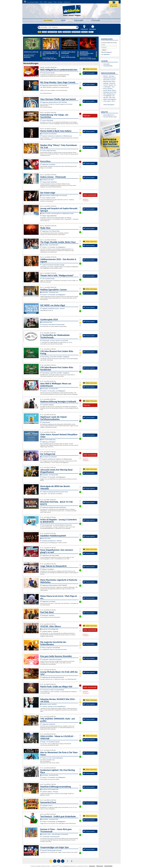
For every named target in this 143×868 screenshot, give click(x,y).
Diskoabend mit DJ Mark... (110, 92)
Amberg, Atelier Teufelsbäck (49, 182)
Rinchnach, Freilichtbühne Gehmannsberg (53, 325)
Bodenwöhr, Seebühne (48, 615)
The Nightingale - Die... (109, 96)
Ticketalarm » (86, 201)
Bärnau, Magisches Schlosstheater (51, 648)
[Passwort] (109, 47)
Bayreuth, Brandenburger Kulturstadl (52, 850)
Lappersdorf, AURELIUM (49, 724)
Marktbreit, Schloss (47, 805)
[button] (104, 50)
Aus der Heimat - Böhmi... (110, 90)
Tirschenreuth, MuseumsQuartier (51, 837)
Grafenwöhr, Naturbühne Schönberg (52, 659)
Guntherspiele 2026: (46, 322)
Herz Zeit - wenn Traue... (110, 97)
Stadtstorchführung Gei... (110, 78)
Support (50, 2)
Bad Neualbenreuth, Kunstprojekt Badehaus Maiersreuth (57, 525)
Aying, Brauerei (46, 422)
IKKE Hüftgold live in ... (109, 115)
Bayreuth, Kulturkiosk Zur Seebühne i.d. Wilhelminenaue (57, 136)
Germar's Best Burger (48, 120)
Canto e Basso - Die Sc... (110, 101)
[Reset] (77, 27)
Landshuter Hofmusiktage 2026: (49, 629)
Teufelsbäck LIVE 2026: (47, 180)
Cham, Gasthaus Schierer (49, 198)
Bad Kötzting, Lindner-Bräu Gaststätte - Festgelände (56, 357)
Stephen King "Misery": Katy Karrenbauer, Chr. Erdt (50, 54)
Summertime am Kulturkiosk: (49, 134)
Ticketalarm (78, 20)
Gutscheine (96, 20)
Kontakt (60, 2)
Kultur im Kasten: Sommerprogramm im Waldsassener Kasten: (57, 213)
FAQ (41, 2)
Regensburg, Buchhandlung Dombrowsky (53, 677)
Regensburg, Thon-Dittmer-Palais (51, 231)
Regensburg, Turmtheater (49, 164)
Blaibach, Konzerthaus (48, 569)
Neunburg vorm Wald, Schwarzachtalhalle (53, 690)
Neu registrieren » (106, 54)
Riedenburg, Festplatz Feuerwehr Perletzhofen (54, 507)
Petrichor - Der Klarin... (109, 76)
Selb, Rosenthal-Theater (48, 279)
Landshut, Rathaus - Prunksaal (50, 631)
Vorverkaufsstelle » (108, 66)
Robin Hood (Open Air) (31, 52)
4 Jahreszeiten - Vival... (109, 87)
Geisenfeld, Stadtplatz (48, 405)
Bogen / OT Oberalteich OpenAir (51, 742)
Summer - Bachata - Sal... (110, 85)
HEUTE (63, 20)
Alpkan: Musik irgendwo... (110, 99)
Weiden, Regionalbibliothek (49, 216)
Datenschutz (100, 866)
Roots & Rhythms (108, 89)
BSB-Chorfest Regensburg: (48, 440)
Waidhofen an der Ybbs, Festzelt (51, 555)
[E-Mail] (109, 45)
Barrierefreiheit (108, 866)
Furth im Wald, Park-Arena (49, 151)
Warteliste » (86, 199)
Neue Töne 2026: (45, 538)
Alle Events (48, 20)
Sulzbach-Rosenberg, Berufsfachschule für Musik (55, 492)
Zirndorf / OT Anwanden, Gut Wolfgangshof (54, 247)
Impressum (67, 2)
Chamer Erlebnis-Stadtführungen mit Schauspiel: (54, 195)
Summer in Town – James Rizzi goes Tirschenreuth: (54, 834)
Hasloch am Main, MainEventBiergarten (53, 758)
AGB (45, 2)
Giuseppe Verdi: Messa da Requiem (68, 53)
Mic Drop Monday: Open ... (110, 117)
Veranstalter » (107, 64)
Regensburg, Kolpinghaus (49, 442)
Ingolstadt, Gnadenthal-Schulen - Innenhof (53, 308)
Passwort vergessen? (107, 52)
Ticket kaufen (89, 73)
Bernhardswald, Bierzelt (48, 73)
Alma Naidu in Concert (109, 80)
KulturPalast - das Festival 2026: (49, 245)
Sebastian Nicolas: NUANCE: (49, 704)
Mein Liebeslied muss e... (110, 94)
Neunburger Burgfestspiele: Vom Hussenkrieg (86, 54)
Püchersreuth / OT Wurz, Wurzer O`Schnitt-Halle (55, 341)
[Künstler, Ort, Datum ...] (58, 27)
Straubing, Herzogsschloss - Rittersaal (52, 541)
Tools (55, 2)
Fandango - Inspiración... (110, 83)
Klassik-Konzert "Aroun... (110, 81)
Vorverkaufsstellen (33, 2)
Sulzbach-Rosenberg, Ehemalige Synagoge (53, 265)
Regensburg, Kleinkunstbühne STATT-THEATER (55, 85)
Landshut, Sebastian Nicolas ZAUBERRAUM (54, 707)
